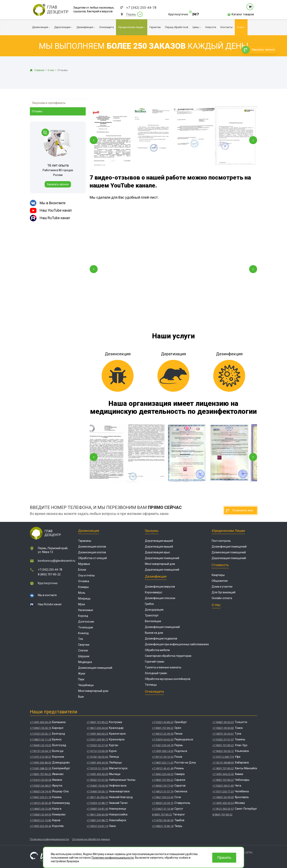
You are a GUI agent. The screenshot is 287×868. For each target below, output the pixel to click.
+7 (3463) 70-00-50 (97, 786)
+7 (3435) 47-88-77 (97, 803)
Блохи (82, 570)
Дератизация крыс (157, 552)
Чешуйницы (86, 685)
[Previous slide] (94, 140)
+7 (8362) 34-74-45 (41, 791)
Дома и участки (222, 587)
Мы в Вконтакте (48, 203)
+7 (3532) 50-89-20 (163, 722)
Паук (81, 679)
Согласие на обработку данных (91, 839)
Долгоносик (86, 622)
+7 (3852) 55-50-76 (41, 728)
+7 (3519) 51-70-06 (97, 768)
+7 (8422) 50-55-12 (223, 751)
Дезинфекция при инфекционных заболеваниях (177, 644)
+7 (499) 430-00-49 (41, 722)
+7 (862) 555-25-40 (163, 797)
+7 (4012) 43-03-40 (41, 803)
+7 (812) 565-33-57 (223, 809)
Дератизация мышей (159, 541)
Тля (81, 639)
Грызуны (152, 531)
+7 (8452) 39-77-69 (163, 786)
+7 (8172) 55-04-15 (41, 751)
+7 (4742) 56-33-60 (97, 757)
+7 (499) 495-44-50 (97, 763)
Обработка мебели (157, 650)
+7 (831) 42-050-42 (97, 797)
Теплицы (151, 685)
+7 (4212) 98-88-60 (223, 763)
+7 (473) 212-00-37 (41, 757)
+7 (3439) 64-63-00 (163, 740)
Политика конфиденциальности (49, 839)
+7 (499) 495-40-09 (97, 774)
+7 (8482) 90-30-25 (223, 722)
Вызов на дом (154, 633)
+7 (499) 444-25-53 (223, 774)
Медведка (85, 662)
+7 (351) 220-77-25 (223, 791)
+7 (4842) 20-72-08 (41, 809)
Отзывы (37, 111)
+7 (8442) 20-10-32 (41, 745)
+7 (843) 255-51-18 (41, 797)
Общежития (220, 581)
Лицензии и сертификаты (49, 103)
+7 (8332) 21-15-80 (41, 820)
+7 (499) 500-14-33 (163, 751)
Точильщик (86, 627)
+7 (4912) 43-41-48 (163, 768)
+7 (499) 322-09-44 (41, 826)
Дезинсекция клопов (92, 547)
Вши (81, 697)
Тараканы (85, 541)
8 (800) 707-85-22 (49, 574)
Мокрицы (84, 599)
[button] (94, 269)
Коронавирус (154, 592)
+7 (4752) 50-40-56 (163, 820)
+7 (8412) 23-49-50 (163, 734)
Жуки (82, 674)
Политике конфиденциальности (113, 858)
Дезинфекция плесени (160, 598)
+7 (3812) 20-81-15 (97, 826)
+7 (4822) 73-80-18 (163, 826)
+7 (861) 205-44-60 (97, 728)
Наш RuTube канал (50, 218)
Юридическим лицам (228, 531)
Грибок (149, 604)
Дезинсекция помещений (95, 668)
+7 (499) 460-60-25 (97, 734)
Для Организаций (224, 592)
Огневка (84, 581)
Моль (82, 593)
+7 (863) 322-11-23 (163, 763)
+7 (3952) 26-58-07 (41, 786)
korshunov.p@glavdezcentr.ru (57, 561)
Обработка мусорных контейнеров (168, 679)
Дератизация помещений (162, 558)
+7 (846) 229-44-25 (163, 774)
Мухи (82, 604)
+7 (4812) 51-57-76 (163, 791)
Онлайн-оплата (222, 598)
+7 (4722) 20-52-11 (41, 734)
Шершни (84, 656)
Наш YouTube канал (51, 210)
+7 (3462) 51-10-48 (163, 809)
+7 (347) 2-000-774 (223, 757)
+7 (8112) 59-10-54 (163, 757)
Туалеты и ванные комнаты (163, 667)
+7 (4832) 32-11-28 (41, 740)
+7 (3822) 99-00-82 (223, 728)
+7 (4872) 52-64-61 (223, 734)
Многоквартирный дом (93, 691)
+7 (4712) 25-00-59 (97, 751)
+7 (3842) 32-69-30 (41, 815)
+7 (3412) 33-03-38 (41, 780)
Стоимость (220, 565)
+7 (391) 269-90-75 (97, 740)
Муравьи (84, 564)
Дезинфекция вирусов (160, 587)
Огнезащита (154, 691)
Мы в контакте (47, 595)
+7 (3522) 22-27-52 (97, 745)
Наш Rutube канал (50, 604)
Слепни (83, 650)
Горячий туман (155, 662)
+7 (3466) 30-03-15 (97, 791)
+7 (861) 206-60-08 (97, 815)
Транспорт (152, 615)
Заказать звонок (58, 184)
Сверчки (84, 645)
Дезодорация (154, 610)
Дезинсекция (89, 531)
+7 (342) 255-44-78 (141, 8)
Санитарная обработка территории (168, 656)
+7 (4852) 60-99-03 (223, 797)
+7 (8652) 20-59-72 (163, 803)
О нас (216, 605)
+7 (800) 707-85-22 (41, 774)
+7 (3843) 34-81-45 (97, 809)
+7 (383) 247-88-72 (97, 820)
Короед (83, 616)
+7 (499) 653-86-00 (41, 763)
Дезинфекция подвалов (161, 639)
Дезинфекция (156, 576)
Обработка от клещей (92, 558)
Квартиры (218, 575)
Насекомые (86, 610)
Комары (83, 587)
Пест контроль (221, 541)
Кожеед (83, 633)
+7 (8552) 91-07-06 (97, 780)
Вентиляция (153, 621)
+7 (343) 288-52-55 (41, 768)
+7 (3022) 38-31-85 (223, 786)
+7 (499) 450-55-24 (223, 803)
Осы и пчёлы (86, 575)
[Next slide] (253, 140)
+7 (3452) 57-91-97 (223, 740)
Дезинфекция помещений (162, 627)
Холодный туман (156, 673)
